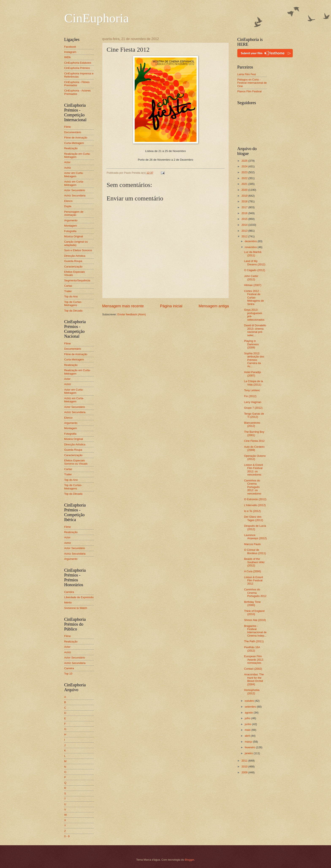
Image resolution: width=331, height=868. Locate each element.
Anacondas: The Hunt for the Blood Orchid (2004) (254, 679)
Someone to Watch (76, 608)
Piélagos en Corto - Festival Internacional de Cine (252, 83)
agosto (249, 713)
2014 (245, 225)
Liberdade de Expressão (79, 597)
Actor (67, 162)
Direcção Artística (75, 256)
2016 (245, 213)
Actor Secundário (75, 190)
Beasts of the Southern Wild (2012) (254, 562)
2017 (245, 207)
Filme (67, 127)
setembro (251, 707)
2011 (245, 761)
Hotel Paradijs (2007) (252, 374)
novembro (251, 247)
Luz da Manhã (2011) (253, 254)
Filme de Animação (76, 138)
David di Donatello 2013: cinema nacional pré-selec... (255, 330)
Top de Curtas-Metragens (73, 304)
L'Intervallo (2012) (255, 505)
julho (248, 718)
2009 (245, 772)
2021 (245, 184)
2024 (245, 166)
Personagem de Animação (74, 213)
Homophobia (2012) (252, 692)
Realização (71, 148)
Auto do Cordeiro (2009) (254, 448)
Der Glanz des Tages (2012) (254, 518)
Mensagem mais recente (123, 306)
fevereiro (250, 747)
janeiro (249, 753)
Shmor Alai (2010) (255, 620)
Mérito (68, 603)
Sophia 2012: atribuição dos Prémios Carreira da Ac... (254, 360)
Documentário (73, 132)
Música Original (74, 236)
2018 (245, 201)
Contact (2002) (253, 669)
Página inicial (171, 306)
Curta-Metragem (74, 143)
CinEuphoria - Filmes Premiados (77, 84)
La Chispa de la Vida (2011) (253, 383)
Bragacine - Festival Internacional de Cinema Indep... (255, 631)
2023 (245, 172)
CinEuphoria (97, 18)
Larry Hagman (253, 402)
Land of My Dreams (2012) (255, 263)
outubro (250, 701)
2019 (245, 196)
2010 (245, 767)
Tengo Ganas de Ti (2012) (254, 415)
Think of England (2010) (254, 613)
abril (248, 736)
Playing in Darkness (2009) (251, 344)
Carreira (69, 592)
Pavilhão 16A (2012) (252, 649)
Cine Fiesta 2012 (254, 441)
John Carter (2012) (251, 278)
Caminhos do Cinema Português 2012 (255, 593)
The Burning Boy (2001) (254, 433)
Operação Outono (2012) (255, 457)
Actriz (68, 168)
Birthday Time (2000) (252, 603)
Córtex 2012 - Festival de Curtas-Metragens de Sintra (254, 298)
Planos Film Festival (249, 91)
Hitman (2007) (253, 285)
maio (248, 730)
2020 (245, 190)
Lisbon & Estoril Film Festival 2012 (253, 580)
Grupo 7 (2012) (253, 408)
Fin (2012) (250, 396)
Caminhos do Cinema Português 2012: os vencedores (253, 487)
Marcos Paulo (252, 544)
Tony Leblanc (252, 390)
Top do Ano (71, 296)
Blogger (190, 860)
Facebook (70, 47)
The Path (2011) (254, 641)
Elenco (68, 201)
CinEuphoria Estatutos (78, 63)
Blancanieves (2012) (252, 424)
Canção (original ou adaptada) (76, 243)
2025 (245, 161)
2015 (245, 219)
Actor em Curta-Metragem (74, 175)
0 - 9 (67, 836)
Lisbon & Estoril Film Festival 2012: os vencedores (253, 470)
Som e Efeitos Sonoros (78, 250)
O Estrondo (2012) (255, 499)
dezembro (251, 241)
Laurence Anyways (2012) (255, 537)
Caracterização (73, 267)
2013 (245, 231)
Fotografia (70, 231)
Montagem (71, 226)
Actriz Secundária (75, 196)
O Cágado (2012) (255, 270)
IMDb (67, 57)
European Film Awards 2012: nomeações (254, 660)
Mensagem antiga (214, 306)
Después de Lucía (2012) (255, 527)
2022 (245, 178)
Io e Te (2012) (252, 511)
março (249, 742)
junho (248, 724)
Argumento (71, 220)
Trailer (68, 291)
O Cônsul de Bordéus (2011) (255, 551)
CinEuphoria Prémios (77, 68)
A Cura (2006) (252, 571)
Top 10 (68, 674)
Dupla (68, 206)
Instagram (70, 52)
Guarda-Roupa (73, 261)
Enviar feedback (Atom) (132, 314)
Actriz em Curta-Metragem (74, 183)
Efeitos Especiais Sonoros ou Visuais (76, 462)
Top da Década (73, 311)
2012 (245, 236)
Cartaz (68, 286)
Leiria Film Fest (247, 74)
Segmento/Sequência (77, 280)
